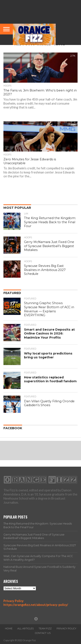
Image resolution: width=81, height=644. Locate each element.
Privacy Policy (13, 601)
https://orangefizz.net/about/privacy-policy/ (36, 605)
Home (9, 629)
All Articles (25, 629)
